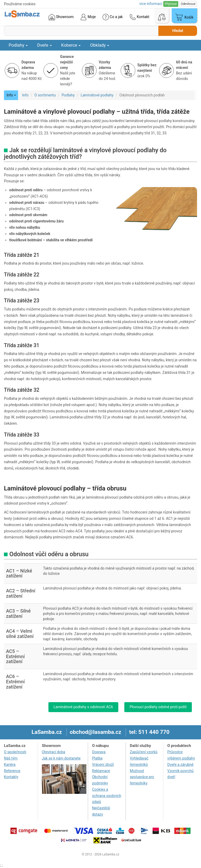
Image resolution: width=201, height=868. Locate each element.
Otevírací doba (54, 752)
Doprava (99, 752)
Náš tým (11, 758)
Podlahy (18, 45)
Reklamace (101, 771)
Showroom (61, 17)
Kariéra (10, 765)
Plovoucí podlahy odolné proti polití (158, 707)
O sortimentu (45, 95)
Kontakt (139, 17)
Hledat (178, 31)
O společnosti (15, 752)
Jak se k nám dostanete (61, 758)
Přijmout (171, 4)
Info (25, 95)
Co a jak (113, 17)
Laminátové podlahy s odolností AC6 (83, 707)
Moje (88, 17)
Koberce (71, 45)
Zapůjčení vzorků (144, 752)
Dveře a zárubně (180, 765)
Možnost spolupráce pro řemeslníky (142, 777)
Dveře (44, 45)
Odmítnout (188, 4)
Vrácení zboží (103, 765)
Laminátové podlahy (97, 95)
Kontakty (11, 777)
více (151, 4)
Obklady (100, 45)
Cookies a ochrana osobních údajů (107, 796)
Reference (12, 771)
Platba (97, 758)
